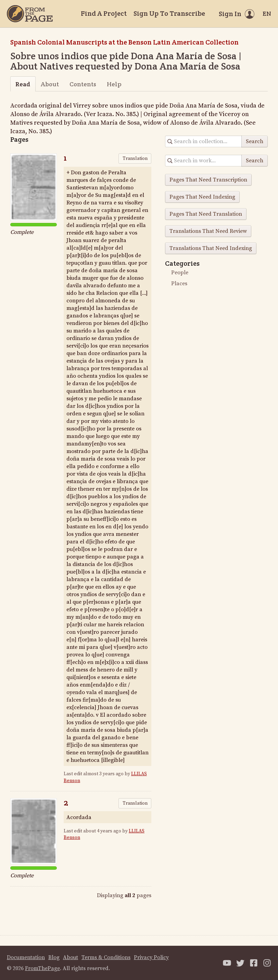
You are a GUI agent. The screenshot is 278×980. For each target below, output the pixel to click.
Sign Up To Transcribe (169, 13)
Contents (83, 84)
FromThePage (42, 968)
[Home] (30, 14)
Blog (54, 957)
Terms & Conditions (106, 957)
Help (114, 84)
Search (255, 141)
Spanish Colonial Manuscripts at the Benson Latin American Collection (124, 42)
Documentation (26, 957)
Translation (135, 159)
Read (23, 84)
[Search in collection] (204, 141)
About (50, 84)
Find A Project (104, 13)
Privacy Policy (151, 957)
